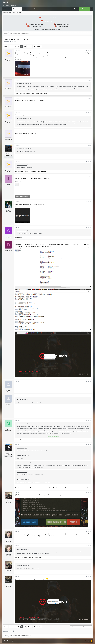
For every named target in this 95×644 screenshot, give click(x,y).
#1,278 (90, 546)
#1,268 (90, 176)
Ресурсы (28, 9)
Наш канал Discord (40, 30)
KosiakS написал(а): (22, 165)
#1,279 (90, 562)
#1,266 (90, 145)
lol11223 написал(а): (22, 399)
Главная (8, 9)
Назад (6, 46)
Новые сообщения (7, 12)
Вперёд (39, 46)
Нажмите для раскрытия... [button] (53, 436)
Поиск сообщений (17, 12)
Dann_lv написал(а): (22, 424)
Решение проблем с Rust (35, 24)
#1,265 (90, 131)
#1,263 (90, 98)
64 (22, 46)
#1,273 (90, 396)
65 (25, 46)
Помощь (87, 641)
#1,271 (90, 242)
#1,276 (90, 493)
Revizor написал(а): (21, 231)
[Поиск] (91, 9)
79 (34, 46)
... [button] (12, 46)
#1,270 (90, 228)
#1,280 (90, 577)
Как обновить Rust (62, 26)
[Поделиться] (87, 51)
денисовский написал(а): (23, 84)
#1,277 (90, 532)
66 (28, 46)
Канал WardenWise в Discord (53, 30)
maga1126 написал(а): (22, 480)
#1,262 (90, 80)
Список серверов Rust (62, 24)
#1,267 (90, 162)
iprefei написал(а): (21, 448)
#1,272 (90, 382)
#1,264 (90, 113)
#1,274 (90, 421)
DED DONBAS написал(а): (23, 463)
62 (16, 46)
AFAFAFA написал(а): (22, 456)
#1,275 (90, 445)
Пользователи (39, 9)
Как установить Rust (35, 26)
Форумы (18, 9)
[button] (11, 9)
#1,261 (90, 51)
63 (19, 46)
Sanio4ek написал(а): (22, 549)
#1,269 (90, 202)
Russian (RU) (11, 641)
